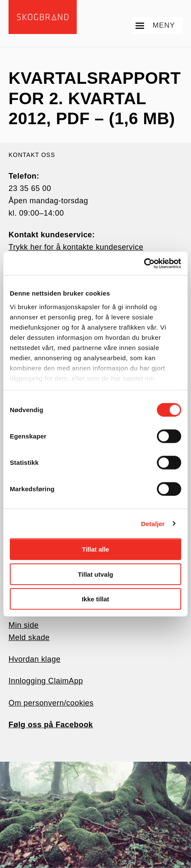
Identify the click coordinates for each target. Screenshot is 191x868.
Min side (24, 625)
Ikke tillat (95, 599)
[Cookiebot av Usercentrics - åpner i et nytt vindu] (144, 263)
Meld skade (29, 637)
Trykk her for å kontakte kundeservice (76, 247)
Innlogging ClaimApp (46, 681)
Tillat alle (95, 549)
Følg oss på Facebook (51, 725)
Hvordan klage (35, 659)
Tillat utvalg (95, 574)
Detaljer (153, 523)
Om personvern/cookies (51, 703)
